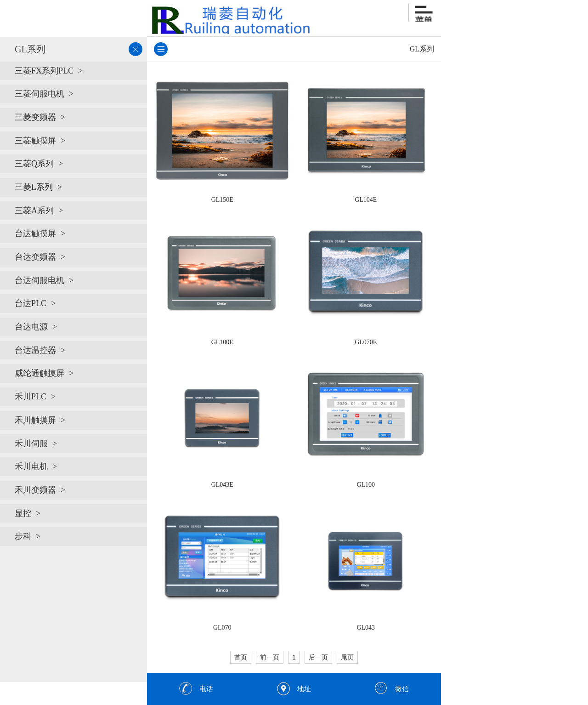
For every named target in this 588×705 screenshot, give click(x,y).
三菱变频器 (35, 117)
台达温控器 (35, 350)
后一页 (318, 657)
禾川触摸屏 (35, 420)
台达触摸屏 (35, 233)
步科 (23, 536)
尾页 (347, 657)
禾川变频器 (35, 490)
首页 (241, 657)
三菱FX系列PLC (44, 71)
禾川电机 (31, 466)
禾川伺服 (31, 443)
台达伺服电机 (40, 280)
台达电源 (31, 327)
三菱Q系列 (34, 164)
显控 (23, 513)
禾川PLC (31, 397)
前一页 (270, 657)
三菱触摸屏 (35, 141)
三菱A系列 (34, 210)
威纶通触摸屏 (40, 373)
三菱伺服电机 (40, 94)
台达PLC (31, 303)
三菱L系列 (34, 187)
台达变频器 (35, 257)
